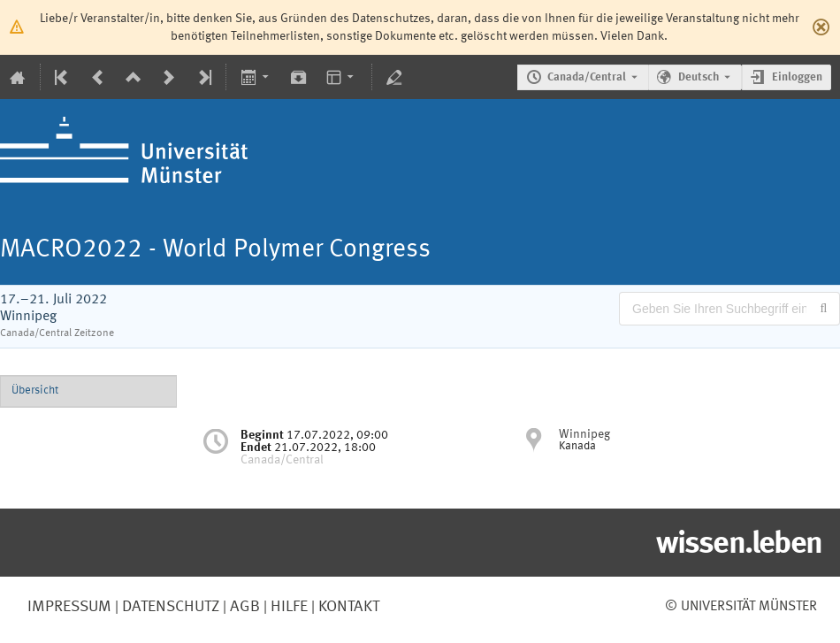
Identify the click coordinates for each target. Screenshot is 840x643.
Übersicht (35, 390)
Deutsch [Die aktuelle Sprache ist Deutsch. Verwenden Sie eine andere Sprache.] (699, 77)
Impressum (69, 607)
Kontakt (349, 607)
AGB (243, 607)
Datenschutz (169, 607)
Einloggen (797, 77)
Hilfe (287, 607)
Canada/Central (587, 77)
